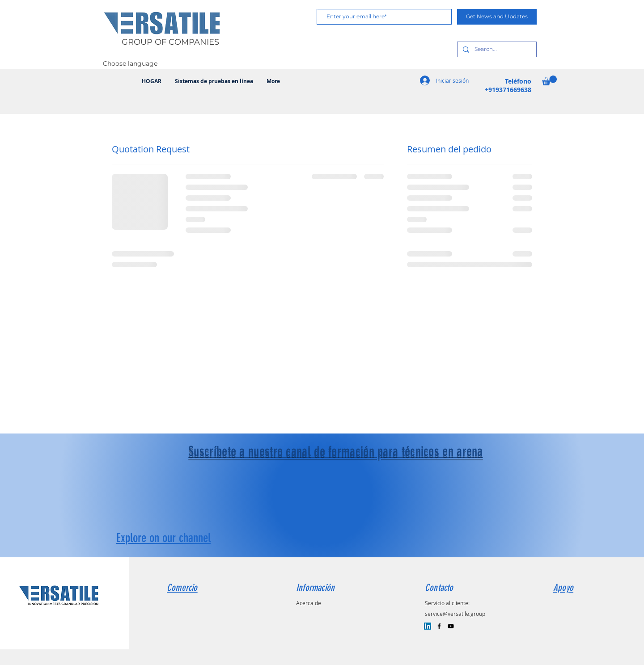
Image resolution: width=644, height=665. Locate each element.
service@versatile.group (455, 614)
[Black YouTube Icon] (451, 626)
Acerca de (309, 603)
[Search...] (496, 49)
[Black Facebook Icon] (439, 626)
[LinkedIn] (428, 626)
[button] (549, 80)
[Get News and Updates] (497, 17)
